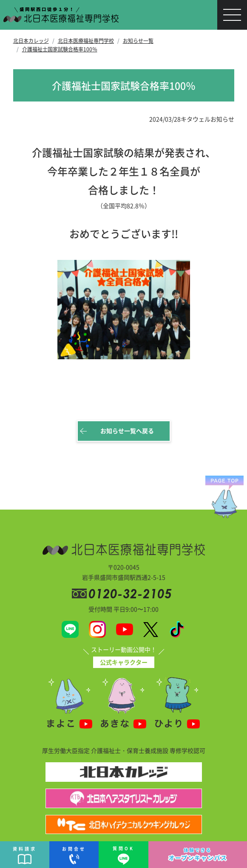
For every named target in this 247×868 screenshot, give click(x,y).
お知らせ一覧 (138, 41)
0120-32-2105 (132, 593)
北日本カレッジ (31, 41)
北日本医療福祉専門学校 (86, 41)
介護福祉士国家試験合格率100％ (60, 49)
